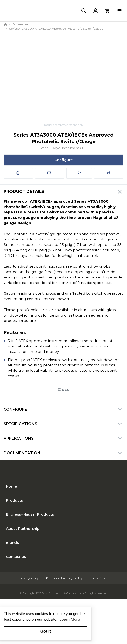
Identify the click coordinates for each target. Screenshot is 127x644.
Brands (12, 543)
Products (14, 500)
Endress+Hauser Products (30, 514)
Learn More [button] (70, 619)
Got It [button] (46, 631)
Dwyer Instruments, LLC (70, 148)
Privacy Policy (30, 578)
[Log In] (95, 11)
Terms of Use (98, 578)
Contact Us (16, 557)
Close (64, 390)
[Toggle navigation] (119, 11)
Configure (64, 160)
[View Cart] (107, 11)
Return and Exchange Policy (65, 578)
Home (12, 486)
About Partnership (23, 529)
